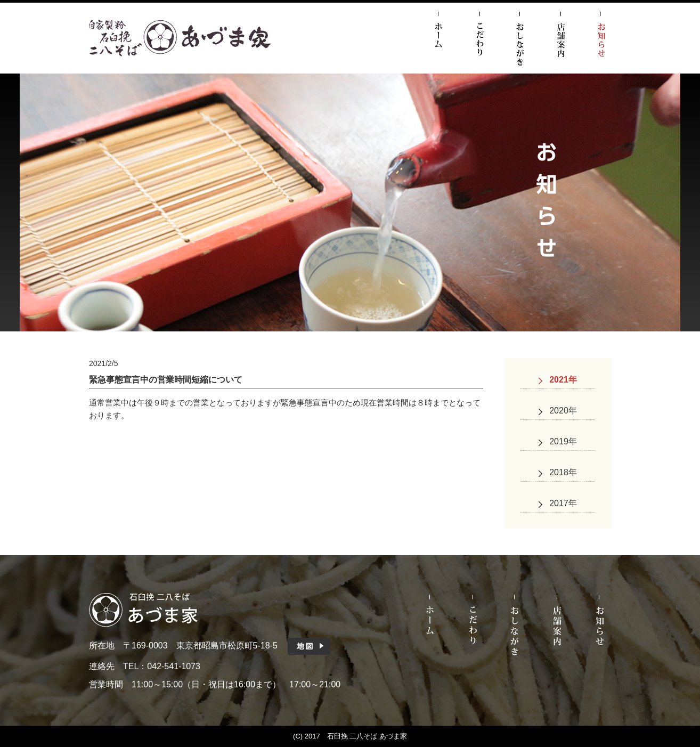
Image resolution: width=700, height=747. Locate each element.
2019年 (563, 441)
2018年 (563, 472)
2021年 (563, 380)
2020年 (563, 411)
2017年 (563, 503)
